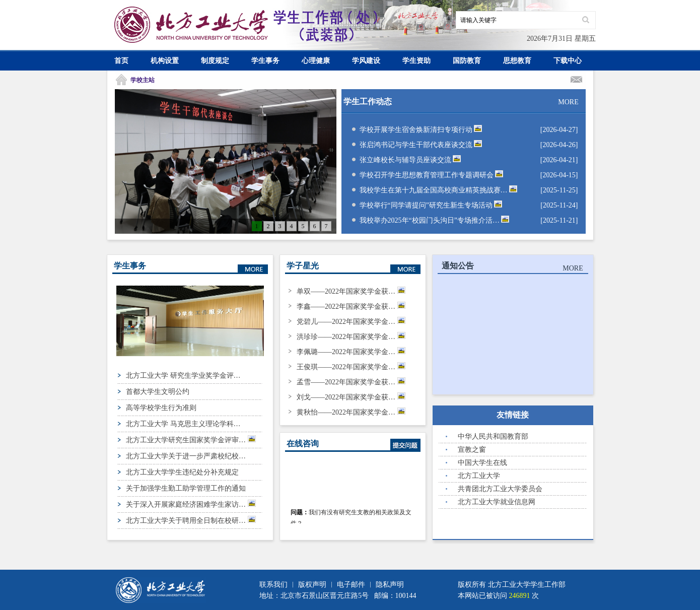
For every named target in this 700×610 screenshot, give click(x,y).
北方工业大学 (479, 476)
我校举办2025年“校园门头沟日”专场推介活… (435, 220)
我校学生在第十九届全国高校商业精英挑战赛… (439, 190)
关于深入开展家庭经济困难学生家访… (191, 504)
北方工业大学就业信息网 (497, 502)
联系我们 (273, 585)
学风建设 (366, 61)
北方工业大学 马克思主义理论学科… (183, 424)
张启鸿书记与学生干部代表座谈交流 (421, 145)
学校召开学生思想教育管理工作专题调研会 (432, 175)
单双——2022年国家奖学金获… (351, 291)
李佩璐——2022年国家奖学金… (351, 352)
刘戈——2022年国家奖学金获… (351, 397)
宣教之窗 (472, 450)
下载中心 (568, 61)
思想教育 (517, 61)
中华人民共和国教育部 (493, 436)
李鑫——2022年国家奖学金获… (351, 307)
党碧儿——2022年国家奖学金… (351, 322)
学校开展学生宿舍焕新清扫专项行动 (421, 130)
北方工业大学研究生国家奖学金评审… (191, 439)
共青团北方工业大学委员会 (500, 489)
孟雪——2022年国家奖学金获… (351, 382)
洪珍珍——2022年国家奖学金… (351, 337)
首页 (121, 61)
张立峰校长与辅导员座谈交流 (410, 160)
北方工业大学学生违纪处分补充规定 (182, 472)
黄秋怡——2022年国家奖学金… (351, 412)
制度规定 (215, 61)
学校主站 (143, 80)
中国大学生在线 (482, 463)
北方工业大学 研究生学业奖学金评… (183, 376)
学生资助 (416, 61)
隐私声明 (390, 585)
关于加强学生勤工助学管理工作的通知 (186, 488)
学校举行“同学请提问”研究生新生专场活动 (431, 205)
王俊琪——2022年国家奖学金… (351, 367)
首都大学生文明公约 (158, 392)
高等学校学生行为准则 (161, 408)
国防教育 (467, 61)
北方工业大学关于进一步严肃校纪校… (186, 456)
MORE (568, 102)
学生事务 (265, 61)
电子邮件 (351, 585)
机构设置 (165, 61)
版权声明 (312, 585)
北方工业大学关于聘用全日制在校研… (191, 520)
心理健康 (316, 61)
